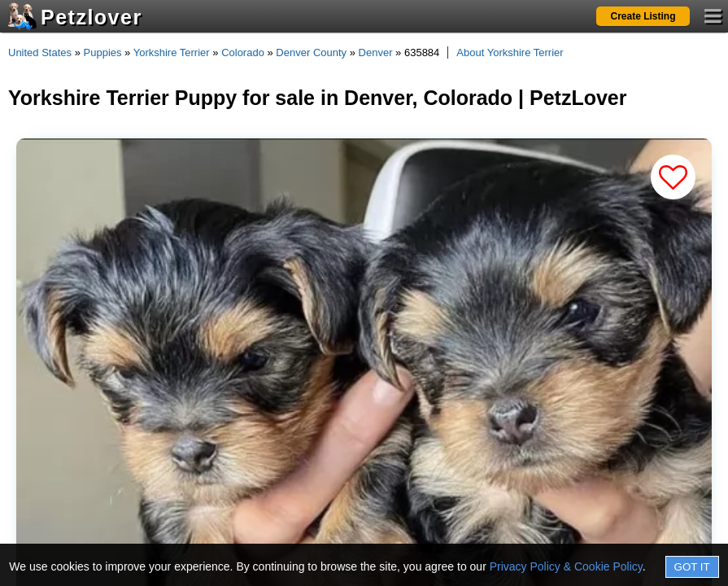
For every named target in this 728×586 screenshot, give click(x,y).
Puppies (103, 52)
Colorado (243, 52)
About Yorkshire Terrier (510, 52)
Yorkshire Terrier (172, 52)
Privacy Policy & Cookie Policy (566, 566)
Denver (376, 52)
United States (40, 52)
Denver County (311, 52)
